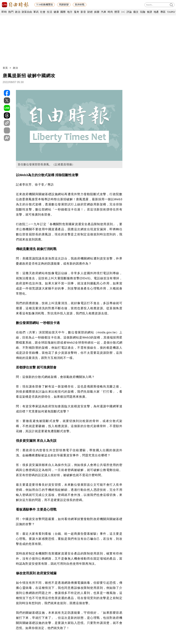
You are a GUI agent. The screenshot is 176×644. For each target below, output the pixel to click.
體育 (117, 12)
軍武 (36, 12)
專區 (163, 12)
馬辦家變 (64, 5)
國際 (63, 12)
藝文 (136, 12)
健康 (56, 12)
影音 (83, 12)
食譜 (149, 12)
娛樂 (97, 12)
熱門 (11, 12)
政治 (18, 12)
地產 (156, 12)
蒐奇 (77, 12)
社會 (43, 12)
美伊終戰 (80, 5)
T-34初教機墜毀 (45, 5)
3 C (123, 12)
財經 (90, 12)
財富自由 (27, 12)
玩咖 (143, 12)
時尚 (110, 12)
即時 (4, 12)
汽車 (104, 12)
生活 (49, 12)
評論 (129, 12)
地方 (70, 12)
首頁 (5, 68)
